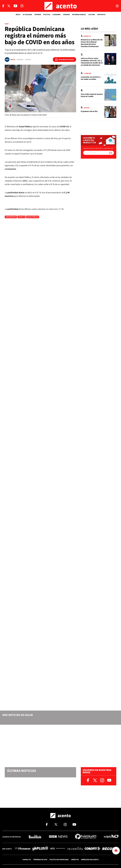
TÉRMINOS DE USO (40, 860)
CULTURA (92, 15)
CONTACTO (27, 860)
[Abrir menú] (117, 6)
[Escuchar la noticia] (64, 60)
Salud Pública (33, 217)
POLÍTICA (47, 15)
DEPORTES (101, 15)
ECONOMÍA (56, 15)
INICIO (18, 15)
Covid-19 (22, 217)
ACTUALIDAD (27, 15)
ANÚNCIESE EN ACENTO (90, 860)
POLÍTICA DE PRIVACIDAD (59, 860)
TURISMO (66, 15)
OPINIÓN (38, 15)
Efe (14, 60)
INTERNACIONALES (79, 15)
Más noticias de (18, 715)
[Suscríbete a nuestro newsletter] (111, 153)
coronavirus (11, 217)
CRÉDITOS (75, 860)
